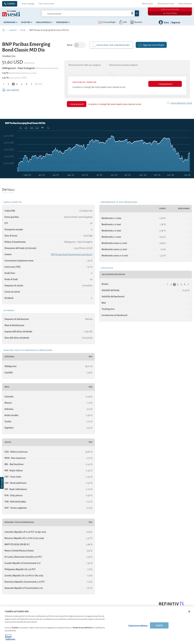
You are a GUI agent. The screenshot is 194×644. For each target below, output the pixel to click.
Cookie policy (10, 639)
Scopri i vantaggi (28, 4)
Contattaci (11, 4)
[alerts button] (123, 22)
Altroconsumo (148, 4)
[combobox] (90, 13)
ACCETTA (159, 625)
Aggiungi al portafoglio (151, 45)
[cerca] (81, 13)
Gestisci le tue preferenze (138, 625)
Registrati (176, 22)
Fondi (23, 30)
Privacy (8, 636)
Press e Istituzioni (185, 4)
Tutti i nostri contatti (46, 4)
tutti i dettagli (11, 90)
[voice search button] (131, 13)
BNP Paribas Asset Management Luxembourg (72, 254)
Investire (13, 30)
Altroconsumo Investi (166, 4)
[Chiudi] (189, 612)
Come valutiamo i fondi (179, 103)
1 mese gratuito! (165, 84)
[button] (2, 483)
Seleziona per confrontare (113, 45)
